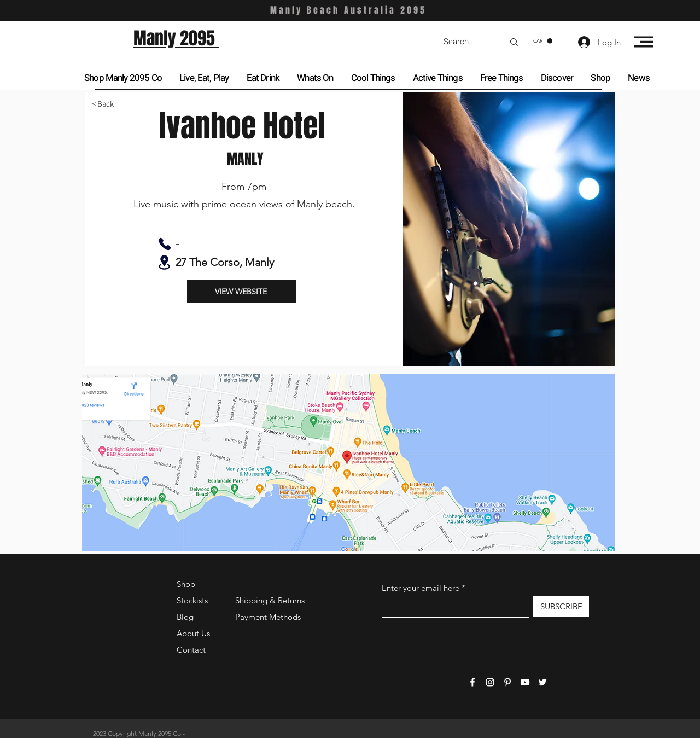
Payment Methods (269, 617)
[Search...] (465, 42)
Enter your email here (421, 588)
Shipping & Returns (270, 600)
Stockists (192, 600)
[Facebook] (472, 682)
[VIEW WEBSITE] (242, 292)
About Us (193, 633)
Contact (191, 650)
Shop (186, 584)
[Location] (164, 262)
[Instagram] (490, 682)
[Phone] (164, 244)
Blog (185, 617)
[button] (543, 41)
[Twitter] (542, 682)
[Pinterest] (507, 682)
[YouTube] (525, 682)
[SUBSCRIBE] (561, 607)
